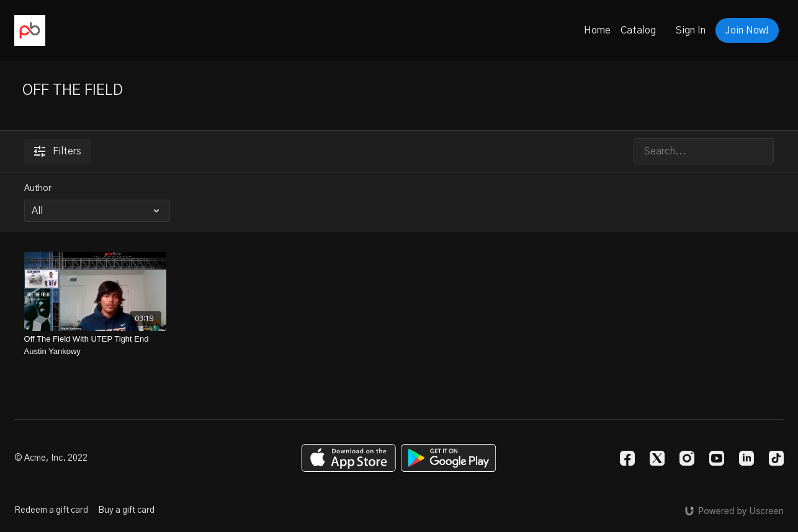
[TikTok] (776, 458)
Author (38, 188)
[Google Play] (449, 458)
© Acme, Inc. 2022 (51, 458)
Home (597, 30)
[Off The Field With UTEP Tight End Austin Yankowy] (95, 345)
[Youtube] (717, 458)
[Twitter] (657, 458)
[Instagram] (687, 458)
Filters (58, 151)
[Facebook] (627, 458)
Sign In (691, 30)
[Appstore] (348, 458)
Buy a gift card (126, 510)
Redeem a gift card (51, 510)
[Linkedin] (746, 458)
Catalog (638, 30)
